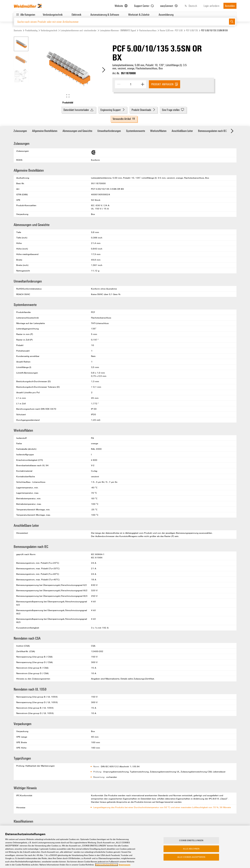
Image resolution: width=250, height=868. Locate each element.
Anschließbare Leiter (182, 131)
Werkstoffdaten (158, 131)
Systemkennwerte (136, 131)
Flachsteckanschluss (148, 30)
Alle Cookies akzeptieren (191, 857)
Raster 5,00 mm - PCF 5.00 (171, 30)
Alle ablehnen (191, 849)
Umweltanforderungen (109, 131)
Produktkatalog (31, 30)
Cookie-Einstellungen (191, 840)
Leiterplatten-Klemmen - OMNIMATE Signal (118, 30)
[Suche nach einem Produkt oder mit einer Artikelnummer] (121, 22)
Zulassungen (20, 131)
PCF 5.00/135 (192, 30)
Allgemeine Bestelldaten (45, 131)
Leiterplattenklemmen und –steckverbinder (79, 30)
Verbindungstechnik (49, 30)
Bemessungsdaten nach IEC (212, 131)
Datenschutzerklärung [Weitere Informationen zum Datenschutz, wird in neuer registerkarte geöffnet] (107, 865)
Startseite (18, 30)
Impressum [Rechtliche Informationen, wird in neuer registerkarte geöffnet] (125, 865)
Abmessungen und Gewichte (77, 131)
